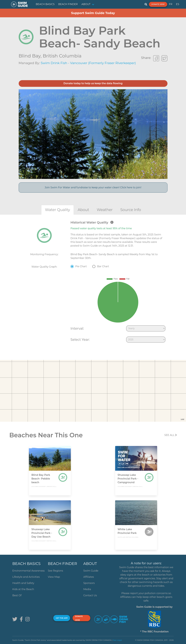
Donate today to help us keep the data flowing (93, 83)
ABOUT (86, 4)
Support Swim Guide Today (93, 13)
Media (87, 589)
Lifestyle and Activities (26, 577)
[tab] (58, 210)
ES (178, 4)
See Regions (55, 571)
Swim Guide (91, 571)
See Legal (117, 640)
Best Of (17, 595)
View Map (54, 577)
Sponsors (89, 583)
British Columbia (62, 56)
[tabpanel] (93, 282)
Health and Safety (23, 583)
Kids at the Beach (23, 589)
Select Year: (80, 340)
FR (171, 4)
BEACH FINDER (68, 4)
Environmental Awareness (28, 571)
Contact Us (90, 595)
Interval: (77, 328)
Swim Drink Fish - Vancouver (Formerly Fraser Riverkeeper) (88, 63)
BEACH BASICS (45, 4)
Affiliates (89, 577)
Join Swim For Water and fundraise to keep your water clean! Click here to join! (93, 187)
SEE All (171, 435)
